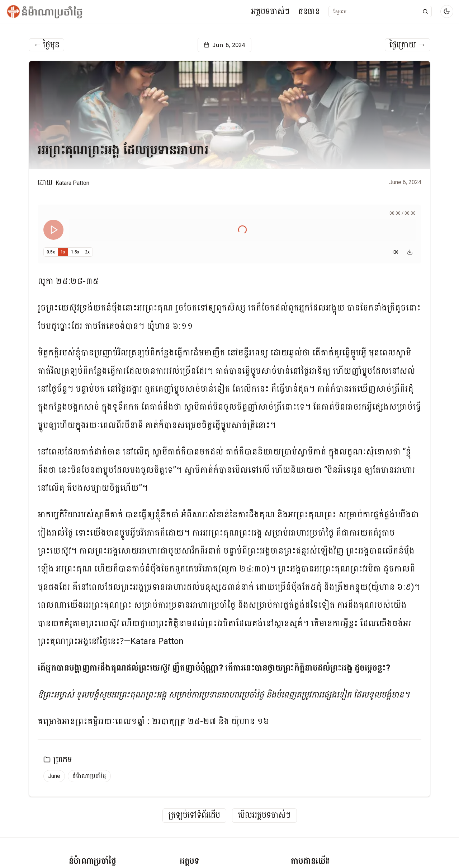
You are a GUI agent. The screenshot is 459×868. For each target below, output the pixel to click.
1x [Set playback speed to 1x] (63, 252)
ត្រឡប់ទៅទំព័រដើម (194, 815)
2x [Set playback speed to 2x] (87, 252)
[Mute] (396, 252)
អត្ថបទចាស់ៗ (270, 11)
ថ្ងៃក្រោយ (408, 45)
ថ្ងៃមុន (46, 45)
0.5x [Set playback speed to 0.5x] (51, 252)
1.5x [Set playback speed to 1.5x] (75, 252)
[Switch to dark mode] (447, 11)
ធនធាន (309, 11)
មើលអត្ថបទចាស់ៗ (264, 815)
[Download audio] (410, 252)
